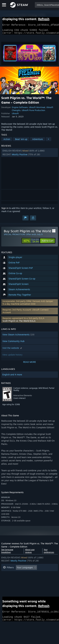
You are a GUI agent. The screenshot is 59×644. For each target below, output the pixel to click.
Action (7, 141)
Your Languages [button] (25, 569)
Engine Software (20, 109)
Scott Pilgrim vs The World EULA (19, 323)
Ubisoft (15, 115)
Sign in (5, 210)
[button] (30, 154)
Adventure (38, 141)
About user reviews (30, 553)
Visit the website (12, 350)
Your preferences (49, 553)
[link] (31, 243)
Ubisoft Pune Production (33, 112)
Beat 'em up (21, 141)
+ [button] (48, 141)
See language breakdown (7, 553)
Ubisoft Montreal (37, 109)
